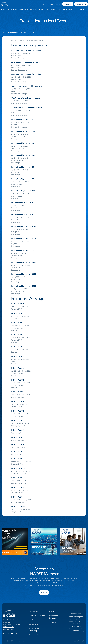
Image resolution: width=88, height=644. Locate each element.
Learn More (76, 631)
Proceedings (23, 58)
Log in (58, 4)
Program (14, 58)
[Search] (43, 4)
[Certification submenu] (4, 9)
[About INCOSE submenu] (83, 9)
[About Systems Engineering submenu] (67, 9)
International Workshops (38, 40)
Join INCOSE (68, 4)
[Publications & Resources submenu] (19, 9)
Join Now (44, 593)
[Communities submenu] (50, 9)
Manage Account (81, 4)
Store (51, 4)
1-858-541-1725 (8, 627)
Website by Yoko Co (79, 641)
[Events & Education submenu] (37, 9)
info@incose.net (9, 629)
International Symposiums (20, 40)
